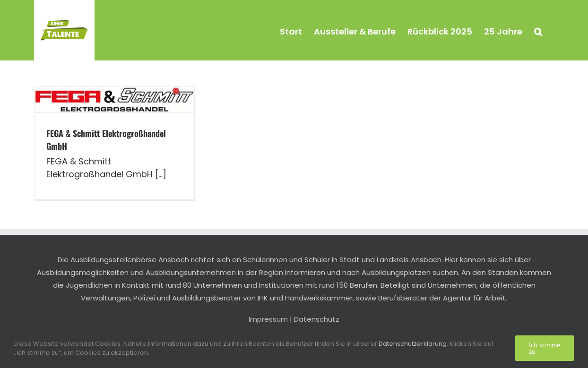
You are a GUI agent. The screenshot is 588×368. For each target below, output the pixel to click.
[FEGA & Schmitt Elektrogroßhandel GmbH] (114, 100)
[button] (538, 30)
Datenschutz (317, 319)
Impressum (268, 319)
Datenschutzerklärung (413, 344)
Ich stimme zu (545, 348)
